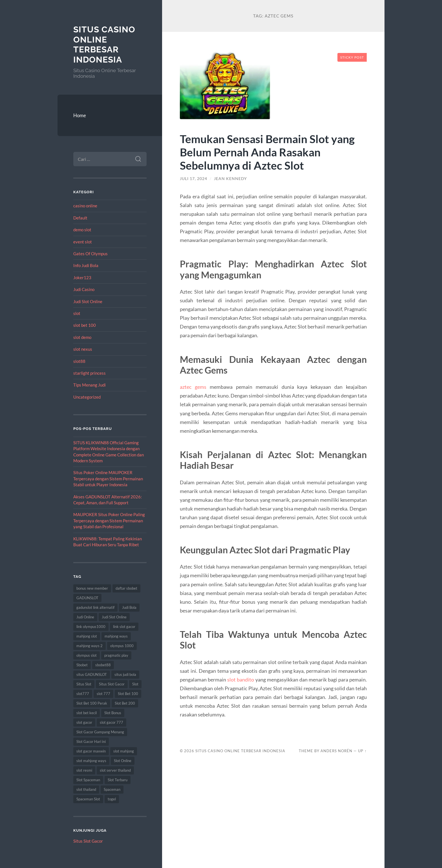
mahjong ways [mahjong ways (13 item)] (116, 636)
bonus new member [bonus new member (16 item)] (92, 588)
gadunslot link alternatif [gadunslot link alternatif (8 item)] (95, 607)
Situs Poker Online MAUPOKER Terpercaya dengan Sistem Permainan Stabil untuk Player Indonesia (108, 479)
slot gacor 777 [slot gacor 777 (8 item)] (111, 722)
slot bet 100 (85, 325)
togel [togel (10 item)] (112, 799)
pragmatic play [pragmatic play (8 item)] (116, 655)
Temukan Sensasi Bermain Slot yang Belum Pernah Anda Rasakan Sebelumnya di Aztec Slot (267, 152)
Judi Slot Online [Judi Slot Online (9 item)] (114, 617)
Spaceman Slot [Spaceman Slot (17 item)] (88, 799)
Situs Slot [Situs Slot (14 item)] (84, 684)
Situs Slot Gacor (88, 841)
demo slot (82, 230)
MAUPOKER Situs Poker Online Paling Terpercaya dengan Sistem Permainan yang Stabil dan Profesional (109, 520)
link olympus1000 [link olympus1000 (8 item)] (91, 627)
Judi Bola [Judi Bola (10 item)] (129, 607)
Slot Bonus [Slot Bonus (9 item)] (113, 713)
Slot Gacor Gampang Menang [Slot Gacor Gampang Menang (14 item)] (100, 732)
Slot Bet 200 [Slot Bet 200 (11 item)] (125, 703)
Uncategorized (87, 397)
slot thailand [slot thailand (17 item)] (86, 789)
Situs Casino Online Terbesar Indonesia (104, 45)
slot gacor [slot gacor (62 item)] (84, 722)
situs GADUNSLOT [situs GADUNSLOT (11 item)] (92, 674)
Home (80, 115)
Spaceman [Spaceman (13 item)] (112, 789)
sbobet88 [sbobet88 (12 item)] (103, 665)
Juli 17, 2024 (194, 179)
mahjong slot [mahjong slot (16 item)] (87, 636)
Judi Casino (84, 289)
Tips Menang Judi (89, 385)
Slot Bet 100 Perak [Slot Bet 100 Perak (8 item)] (92, 703)
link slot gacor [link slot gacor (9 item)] (124, 627)
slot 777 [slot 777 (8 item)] (103, 694)
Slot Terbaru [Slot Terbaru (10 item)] (118, 780)
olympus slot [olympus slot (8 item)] (87, 655)
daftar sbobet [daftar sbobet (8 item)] (126, 588)
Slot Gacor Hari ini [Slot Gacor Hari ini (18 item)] (91, 742)
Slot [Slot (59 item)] (135, 684)
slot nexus (83, 349)
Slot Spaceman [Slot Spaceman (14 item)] (88, 780)
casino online (85, 206)
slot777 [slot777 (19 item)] (83, 694)
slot (77, 313)
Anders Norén (336, 751)
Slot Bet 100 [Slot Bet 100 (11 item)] (128, 694)
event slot (83, 242)
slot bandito (241, 680)
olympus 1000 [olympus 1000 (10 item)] (122, 646)
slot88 (79, 361)
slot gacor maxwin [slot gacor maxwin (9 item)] (91, 751)
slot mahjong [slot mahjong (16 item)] (124, 751)
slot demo (82, 337)
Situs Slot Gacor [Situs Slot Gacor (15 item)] (112, 684)
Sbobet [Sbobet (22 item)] (82, 665)
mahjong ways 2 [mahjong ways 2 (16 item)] (89, 646)
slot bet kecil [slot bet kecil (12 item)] (87, 713)
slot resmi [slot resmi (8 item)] (84, 770)
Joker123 (82, 278)
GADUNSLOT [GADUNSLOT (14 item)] (87, 598)
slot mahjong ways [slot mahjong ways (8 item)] (91, 761)
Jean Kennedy (230, 179)
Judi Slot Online (88, 301)
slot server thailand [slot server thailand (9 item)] (115, 770)
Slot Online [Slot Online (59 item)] (123, 761)
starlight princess (89, 373)
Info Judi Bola (86, 265)
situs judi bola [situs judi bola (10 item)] (125, 674)
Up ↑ (362, 751)
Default (80, 218)
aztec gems (193, 387)
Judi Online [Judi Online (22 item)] (85, 617)
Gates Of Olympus (90, 254)
